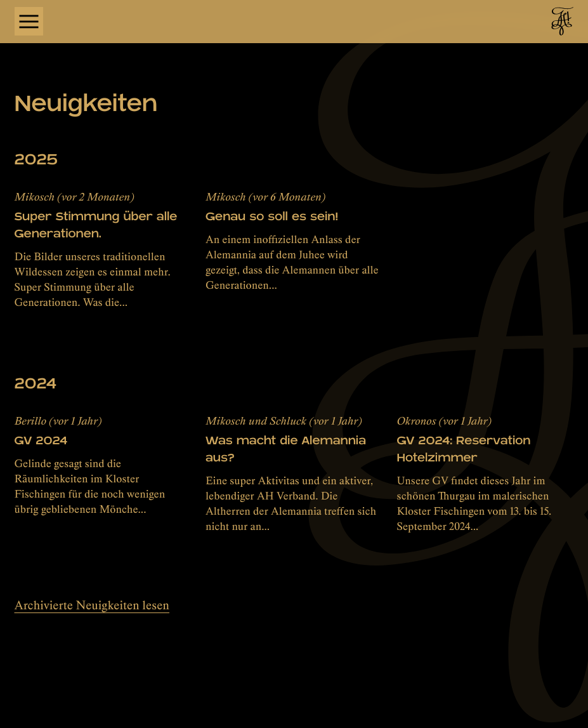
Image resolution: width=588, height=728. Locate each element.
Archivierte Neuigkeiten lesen (92, 605)
